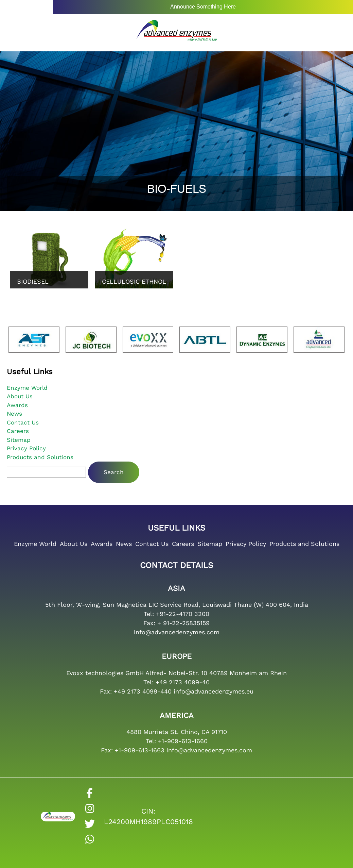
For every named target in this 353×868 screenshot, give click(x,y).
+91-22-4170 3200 (183, 614)
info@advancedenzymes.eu (214, 691)
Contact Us (23, 422)
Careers (18, 431)
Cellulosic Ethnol (134, 281)
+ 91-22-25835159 (183, 623)
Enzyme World (27, 388)
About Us (20, 396)
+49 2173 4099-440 (143, 691)
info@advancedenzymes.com (177, 632)
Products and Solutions (40, 457)
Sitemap (19, 440)
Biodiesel (33, 281)
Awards (17, 405)
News (14, 414)
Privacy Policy (26, 448)
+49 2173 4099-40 (183, 682)
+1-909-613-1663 (140, 750)
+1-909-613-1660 (183, 741)
